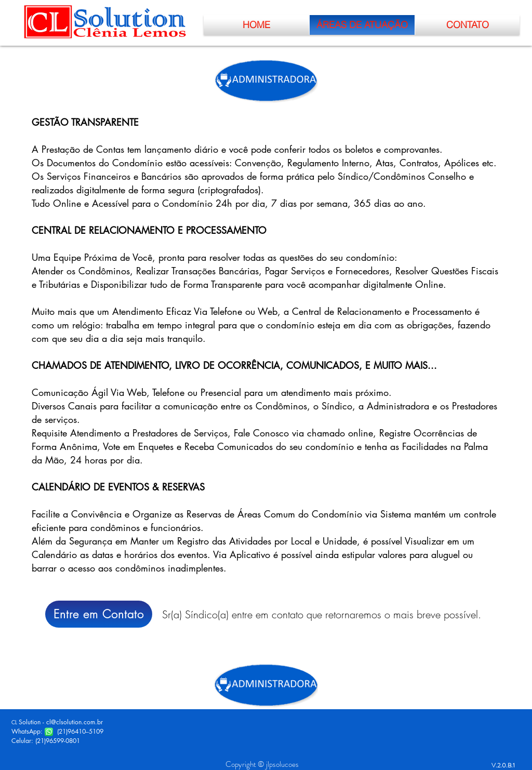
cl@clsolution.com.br (75, 722)
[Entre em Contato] (99, 614)
